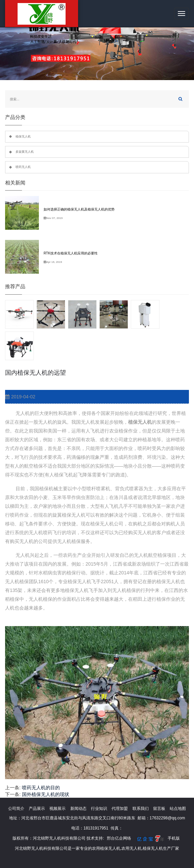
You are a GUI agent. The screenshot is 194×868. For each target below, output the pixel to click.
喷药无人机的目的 (41, 788)
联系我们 (141, 809)
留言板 (159, 809)
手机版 (174, 838)
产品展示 (37, 809)
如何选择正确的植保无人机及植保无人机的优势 (79, 209)
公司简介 (16, 809)
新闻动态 (78, 809)
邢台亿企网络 (119, 838)
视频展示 (57, 809)
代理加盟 (120, 809)
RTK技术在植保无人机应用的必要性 (71, 253)
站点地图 (178, 809)
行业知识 (99, 809)
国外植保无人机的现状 (46, 794)
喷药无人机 (23, 167)
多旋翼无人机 (25, 152)
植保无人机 (23, 137)
